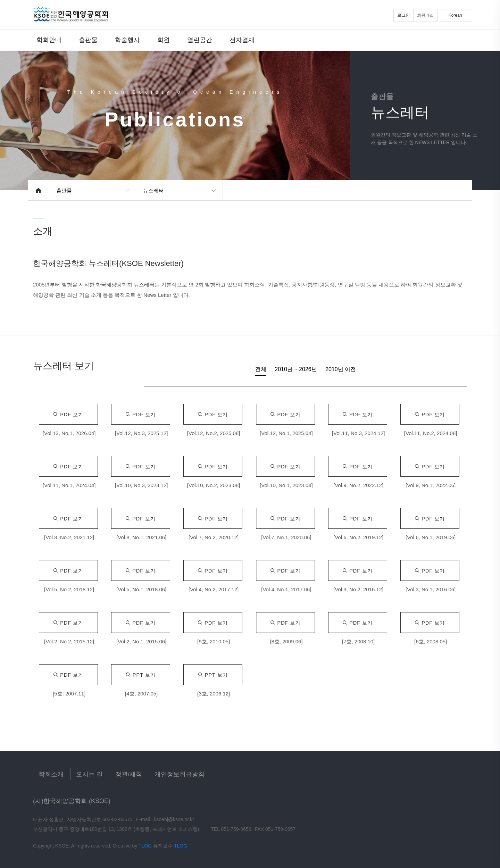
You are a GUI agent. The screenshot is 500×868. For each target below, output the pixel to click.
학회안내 (49, 40)
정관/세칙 (129, 774)
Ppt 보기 (141, 675)
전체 (261, 369)
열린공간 (200, 40)
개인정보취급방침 (180, 774)
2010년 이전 (341, 369)
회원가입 (425, 15)
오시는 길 (89, 774)
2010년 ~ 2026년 (296, 369)
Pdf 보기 (68, 415)
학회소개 (51, 774)
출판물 (88, 40)
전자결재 (242, 40)
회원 (164, 40)
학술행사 (127, 40)
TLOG (145, 846)
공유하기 (462, 190)
